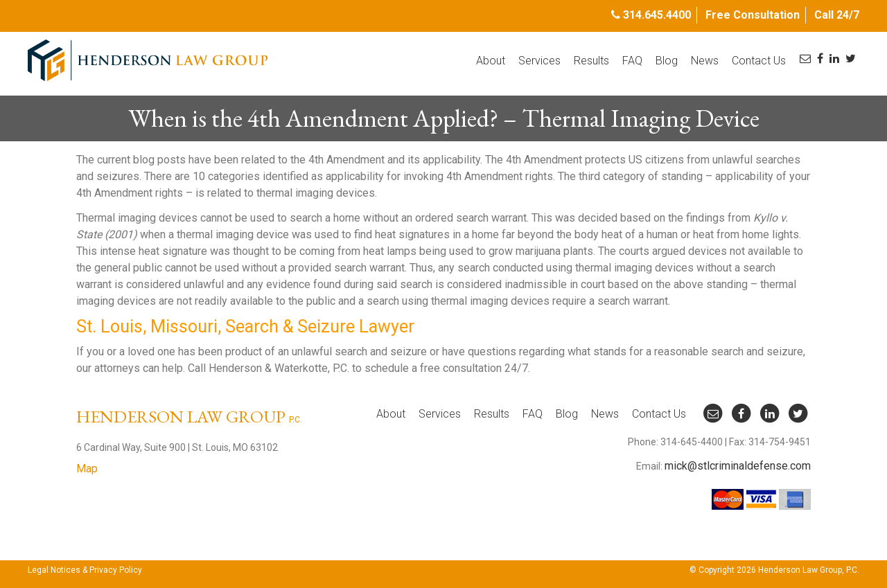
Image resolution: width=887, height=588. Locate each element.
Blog (667, 61)
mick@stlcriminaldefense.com (738, 466)
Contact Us (759, 61)
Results (591, 61)
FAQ (632, 61)
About (491, 61)
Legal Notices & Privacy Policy (85, 570)
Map (87, 469)
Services (539, 61)
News (705, 61)
